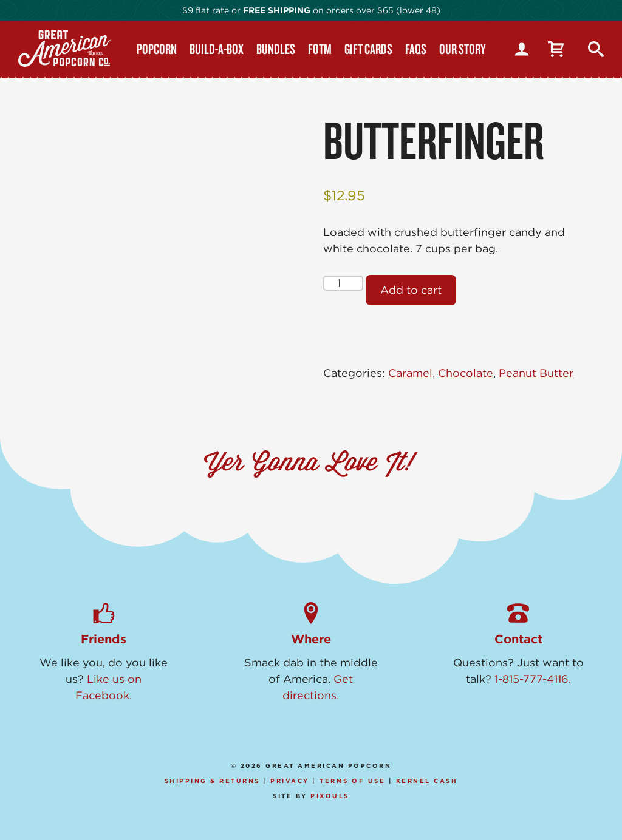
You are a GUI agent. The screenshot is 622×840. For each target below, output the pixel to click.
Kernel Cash (427, 781)
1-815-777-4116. (533, 679)
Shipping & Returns (212, 781)
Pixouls (330, 796)
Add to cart (411, 290)
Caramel (410, 373)
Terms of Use (352, 781)
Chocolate (466, 373)
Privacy (290, 781)
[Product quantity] (343, 283)
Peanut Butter (536, 373)
